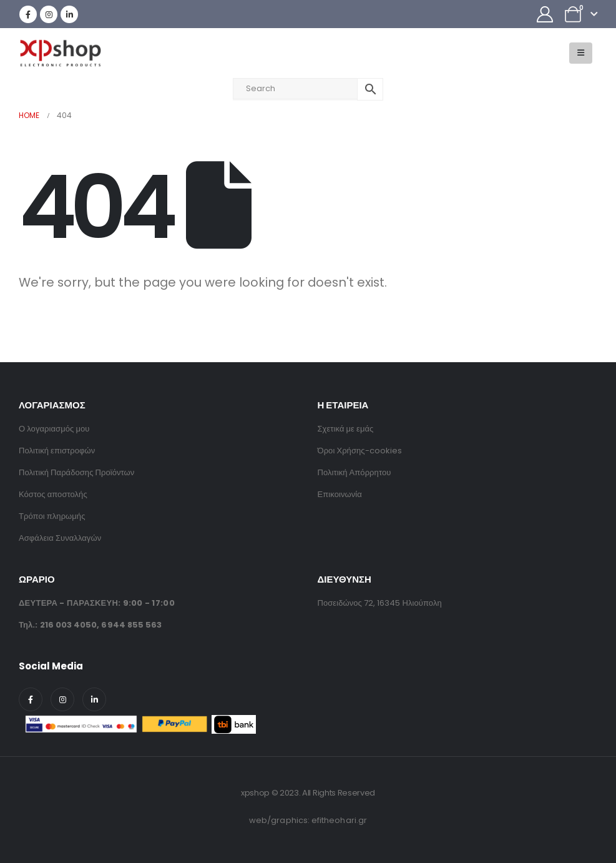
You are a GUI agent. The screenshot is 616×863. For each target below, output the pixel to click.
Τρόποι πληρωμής (52, 516)
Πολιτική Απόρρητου (354, 472)
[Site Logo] (60, 53)
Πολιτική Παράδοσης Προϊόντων (76, 472)
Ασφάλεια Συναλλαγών (60, 538)
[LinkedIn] (69, 14)
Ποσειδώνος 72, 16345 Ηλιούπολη (380, 603)
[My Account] (545, 14)
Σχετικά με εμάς (346, 429)
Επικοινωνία (340, 494)
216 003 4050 (69, 625)
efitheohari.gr (339, 820)
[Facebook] (28, 14)
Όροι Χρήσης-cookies (360, 451)
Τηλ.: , (90, 625)
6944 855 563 (131, 625)
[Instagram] (49, 14)
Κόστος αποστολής (53, 494)
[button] (581, 53)
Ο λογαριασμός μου (54, 429)
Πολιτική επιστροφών (57, 451)
